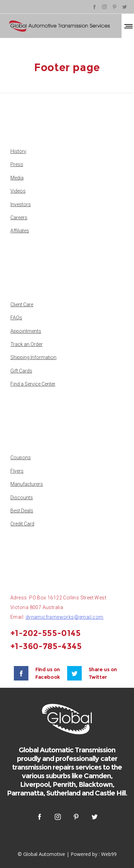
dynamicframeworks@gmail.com (65, 617)
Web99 (109, 854)
